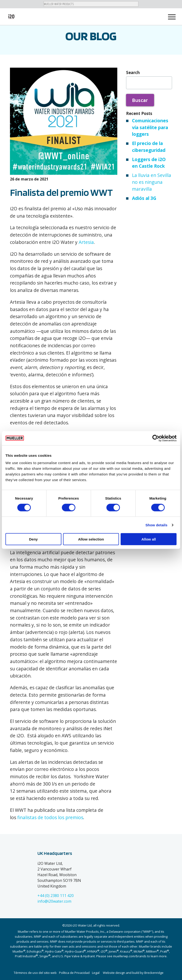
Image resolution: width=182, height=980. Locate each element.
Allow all (149, 539)
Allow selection (91, 539)
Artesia (86, 242)
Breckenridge (154, 973)
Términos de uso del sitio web (35, 973)
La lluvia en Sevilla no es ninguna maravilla (152, 182)
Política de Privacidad (74, 973)
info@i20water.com (54, 901)
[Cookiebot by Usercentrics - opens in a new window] (156, 438)
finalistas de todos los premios (50, 817)
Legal (96, 973)
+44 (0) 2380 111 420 (56, 896)
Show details (157, 525)
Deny (33, 539)
